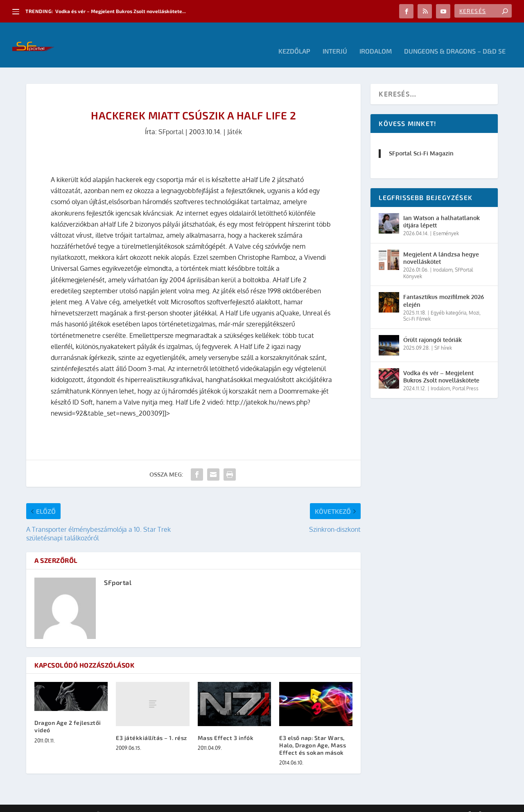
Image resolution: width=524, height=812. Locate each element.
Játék (235, 119)
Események (446, 221)
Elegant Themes (71, 803)
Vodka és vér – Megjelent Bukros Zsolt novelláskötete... (121, 11)
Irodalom (376, 39)
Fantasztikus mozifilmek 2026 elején (444, 288)
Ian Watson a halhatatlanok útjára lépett (442, 209)
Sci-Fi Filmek (417, 307)
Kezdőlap (294, 39)
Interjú (335, 39)
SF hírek (443, 336)
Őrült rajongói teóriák (433, 327)
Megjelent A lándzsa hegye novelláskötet (441, 246)
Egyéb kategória (448, 300)
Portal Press (465, 376)
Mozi (474, 300)
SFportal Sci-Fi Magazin (421, 141)
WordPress (143, 803)
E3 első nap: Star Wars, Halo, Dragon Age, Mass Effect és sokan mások (313, 733)
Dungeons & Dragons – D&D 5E (455, 39)
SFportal (171, 119)
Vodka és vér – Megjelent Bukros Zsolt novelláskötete (441, 364)
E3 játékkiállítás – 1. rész (151, 725)
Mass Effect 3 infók (226, 725)
